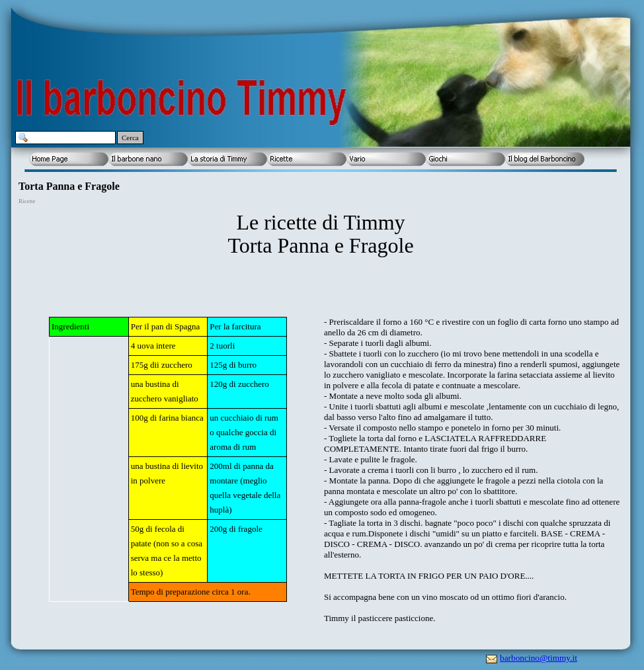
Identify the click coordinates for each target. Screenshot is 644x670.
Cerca (130, 138)
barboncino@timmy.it (539, 658)
